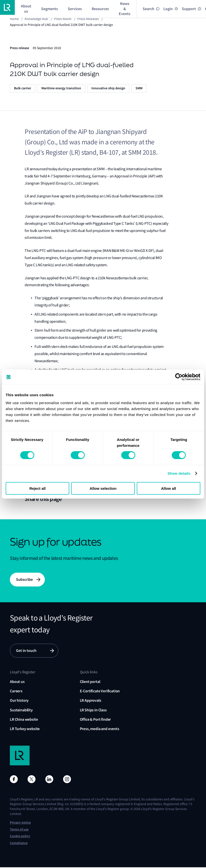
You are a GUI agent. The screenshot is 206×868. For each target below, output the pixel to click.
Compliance (19, 844)
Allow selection (103, 488)
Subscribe (24, 580)
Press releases (88, 19)
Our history (19, 701)
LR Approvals (91, 701)
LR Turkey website (25, 730)
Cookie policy (20, 837)
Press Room (63, 19)
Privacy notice (20, 823)
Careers (16, 692)
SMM (139, 88)
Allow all (168, 488)
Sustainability (21, 711)
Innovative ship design (108, 88)
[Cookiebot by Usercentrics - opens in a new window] (179, 377)
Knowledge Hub (36, 19)
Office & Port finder (95, 720)
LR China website (24, 720)
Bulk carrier (23, 88)
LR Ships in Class (93, 711)
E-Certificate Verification (100, 692)
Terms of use (19, 830)
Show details (179, 473)
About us (17, 682)
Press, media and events (100, 730)
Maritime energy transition (61, 88)
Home (14, 19)
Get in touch (26, 651)
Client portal (90, 682)
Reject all (37, 488)
